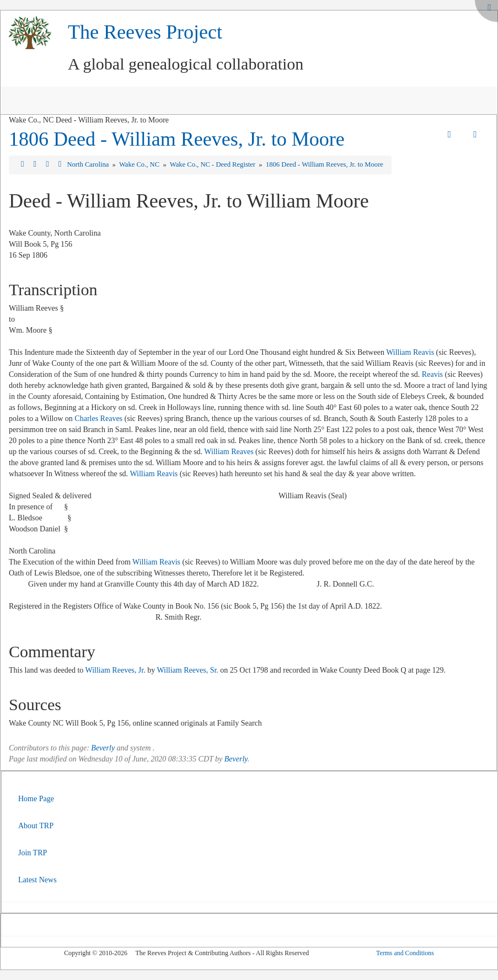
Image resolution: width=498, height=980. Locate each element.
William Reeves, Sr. (187, 670)
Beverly (103, 748)
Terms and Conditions (405, 953)
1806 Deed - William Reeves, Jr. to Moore (177, 139)
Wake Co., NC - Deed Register (213, 164)
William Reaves (229, 452)
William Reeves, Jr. (116, 670)
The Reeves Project (145, 32)
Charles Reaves (98, 419)
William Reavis (410, 352)
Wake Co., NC (140, 164)
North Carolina (89, 164)
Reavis (432, 374)
